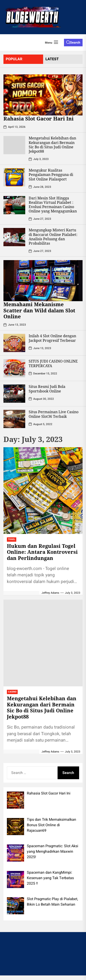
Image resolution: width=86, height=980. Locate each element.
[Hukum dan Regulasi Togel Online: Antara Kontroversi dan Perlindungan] (43, 491)
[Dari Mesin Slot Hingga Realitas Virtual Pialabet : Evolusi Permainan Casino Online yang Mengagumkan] (14, 205)
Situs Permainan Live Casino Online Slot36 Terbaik (54, 414)
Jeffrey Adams (50, 593)
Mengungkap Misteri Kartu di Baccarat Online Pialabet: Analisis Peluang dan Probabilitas (53, 237)
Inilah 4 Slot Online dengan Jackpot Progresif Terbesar (52, 338)
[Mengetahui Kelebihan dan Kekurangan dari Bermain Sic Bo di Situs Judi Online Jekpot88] (14, 145)
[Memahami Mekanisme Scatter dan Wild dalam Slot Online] (43, 281)
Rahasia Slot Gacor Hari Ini (39, 118)
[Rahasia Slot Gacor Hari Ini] (43, 95)
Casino (12, 692)
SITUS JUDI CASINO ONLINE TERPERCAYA (53, 363)
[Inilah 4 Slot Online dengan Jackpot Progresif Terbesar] (14, 343)
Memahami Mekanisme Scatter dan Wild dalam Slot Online (39, 310)
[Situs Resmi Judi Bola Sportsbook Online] (14, 394)
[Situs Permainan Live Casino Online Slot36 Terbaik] (14, 419)
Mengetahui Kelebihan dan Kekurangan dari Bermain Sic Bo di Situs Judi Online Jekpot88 (52, 145)
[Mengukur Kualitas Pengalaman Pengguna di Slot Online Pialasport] (14, 177)
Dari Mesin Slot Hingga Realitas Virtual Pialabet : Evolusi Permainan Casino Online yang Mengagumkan (53, 205)
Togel (12, 539)
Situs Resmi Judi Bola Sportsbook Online (47, 389)
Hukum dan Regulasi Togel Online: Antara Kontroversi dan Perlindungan (42, 552)
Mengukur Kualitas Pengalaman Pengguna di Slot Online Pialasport (51, 175)
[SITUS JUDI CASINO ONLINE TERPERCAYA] (14, 368)
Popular (14, 59)
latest (52, 59)
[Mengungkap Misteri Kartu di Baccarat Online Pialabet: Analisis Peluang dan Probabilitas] (14, 237)
